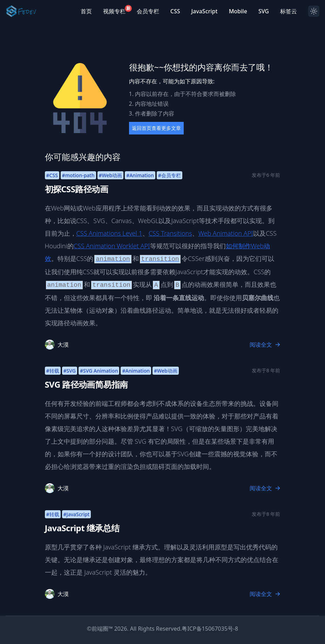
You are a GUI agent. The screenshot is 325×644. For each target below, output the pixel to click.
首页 (86, 11)
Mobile (238, 11)
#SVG (70, 371)
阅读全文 (265, 345)
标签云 (289, 11)
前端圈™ (102, 629)
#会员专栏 (170, 175)
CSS (175, 11)
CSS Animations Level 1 (109, 233)
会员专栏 (148, 11)
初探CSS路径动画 (76, 189)
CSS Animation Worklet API (112, 246)
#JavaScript (77, 514)
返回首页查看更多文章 (156, 128)
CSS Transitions (170, 233)
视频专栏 (114, 11)
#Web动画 (111, 175)
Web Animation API (226, 233)
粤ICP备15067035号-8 (210, 629)
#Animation (140, 175)
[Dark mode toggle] (314, 11)
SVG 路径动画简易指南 (86, 384)
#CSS (52, 175)
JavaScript (204, 11)
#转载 (53, 371)
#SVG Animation (99, 371)
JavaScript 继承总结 (82, 528)
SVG (264, 11)
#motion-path (78, 175)
